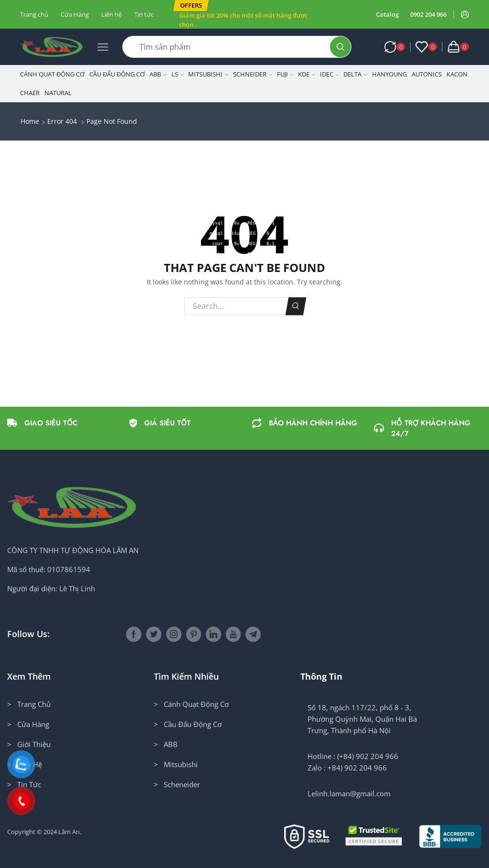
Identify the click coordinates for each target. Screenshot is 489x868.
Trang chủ (34, 14)
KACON (457, 74)
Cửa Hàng (75, 14)
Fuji (285, 74)
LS (178, 74)
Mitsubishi (208, 74)
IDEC (330, 74)
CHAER (30, 93)
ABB (158, 74)
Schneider (253, 74)
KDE (307, 74)
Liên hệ (112, 14)
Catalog (387, 14)
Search (296, 306)
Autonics (427, 74)
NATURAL (58, 93)
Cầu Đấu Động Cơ (117, 74)
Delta (355, 74)
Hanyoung (389, 74)
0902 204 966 (428, 14)
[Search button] (340, 47)
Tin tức (144, 14)
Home (30, 121)
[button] (191, 5)
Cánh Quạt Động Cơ (52, 74)
